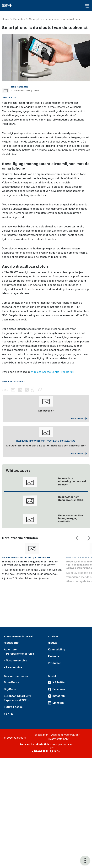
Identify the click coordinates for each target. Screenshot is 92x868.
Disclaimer (41, 735)
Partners (54, 656)
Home (6, 19)
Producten (55, 663)
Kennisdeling (57, 650)
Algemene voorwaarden (66, 735)
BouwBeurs (11, 682)
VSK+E (8, 714)
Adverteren (11, 650)
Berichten (19, 19)
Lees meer (78, 418)
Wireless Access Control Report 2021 (54, 372)
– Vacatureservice (16, 661)
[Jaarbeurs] (46, 751)
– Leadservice (13, 667)
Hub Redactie (20, 87)
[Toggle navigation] (87, 5)
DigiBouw (10, 689)
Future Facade (13, 707)
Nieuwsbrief (12, 643)
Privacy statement (58, 739)
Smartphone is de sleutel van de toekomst (55, 19)
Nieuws (53, 643)
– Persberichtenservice (19, 654)
